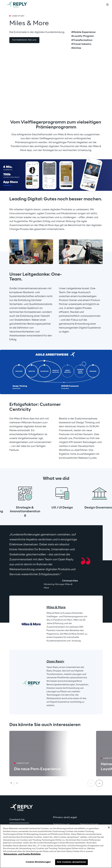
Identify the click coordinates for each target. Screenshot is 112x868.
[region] (56, 846)
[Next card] (99, 783)
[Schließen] (109, 828)
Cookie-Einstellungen (38, 862)
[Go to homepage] (20, 5)
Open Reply (55, 662)
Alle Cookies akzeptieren (71, 862)
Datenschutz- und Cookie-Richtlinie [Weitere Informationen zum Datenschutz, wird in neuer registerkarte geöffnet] (22, 854)
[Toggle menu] (107, 5)
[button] (24, 40)
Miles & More (56, 607)
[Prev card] (91, 783)
